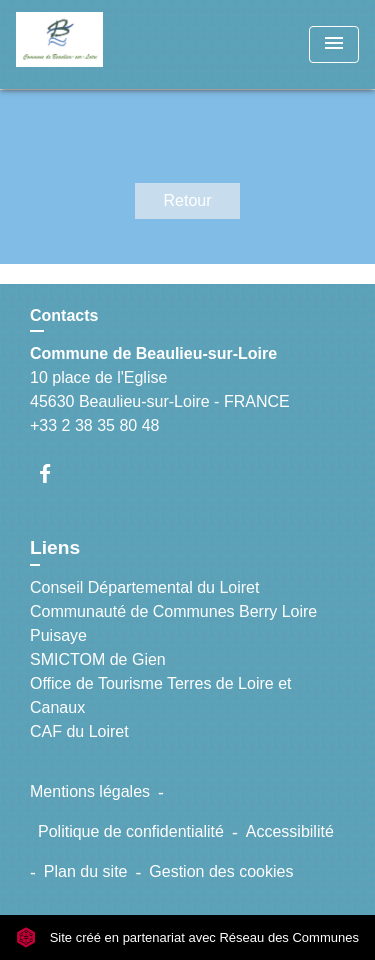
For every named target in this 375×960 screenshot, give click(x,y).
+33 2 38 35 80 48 (94, 425)
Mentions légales (90, 791)
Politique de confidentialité (131, 831)
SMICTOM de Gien (98, 659)
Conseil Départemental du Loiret (144, 587)
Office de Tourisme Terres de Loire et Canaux (160, 695)
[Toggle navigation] (334, 44)
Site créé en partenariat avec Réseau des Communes (187, 937)
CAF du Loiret (79, 731)
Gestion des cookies (221, 871)
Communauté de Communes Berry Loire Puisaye (173, 623)
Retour (187, 200)
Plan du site (86, 871)
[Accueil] (91, 44)
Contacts (64, 315)
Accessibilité (290, 831)
